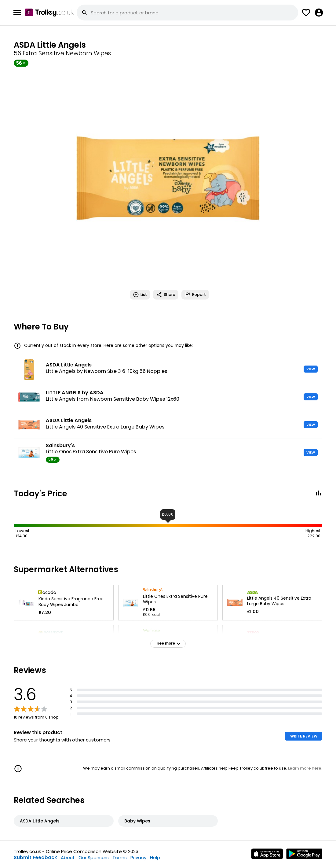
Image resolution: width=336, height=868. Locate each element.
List (140, 295)
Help (155, 857)
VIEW (311, 369)
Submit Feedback (35, 857)
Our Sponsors (94, 857)
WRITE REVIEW (304, 736)
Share (166, 295)
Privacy (138, 857)
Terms (120, 857)
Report (195, 295)
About (68, 857)
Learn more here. (305, 768)
